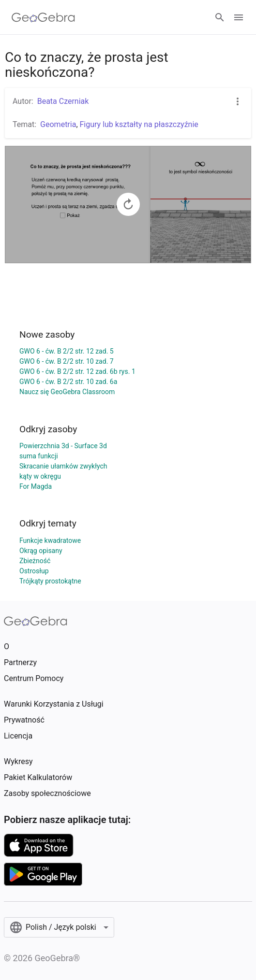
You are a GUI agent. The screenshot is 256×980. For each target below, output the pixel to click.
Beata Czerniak (63, 101)
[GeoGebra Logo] (43, 17)
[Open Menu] (239, 17)
